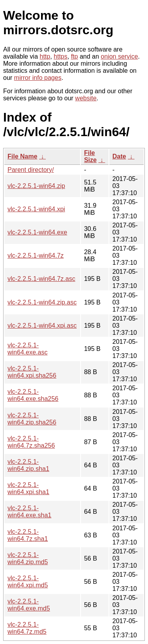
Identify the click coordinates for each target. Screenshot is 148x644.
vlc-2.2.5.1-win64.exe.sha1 (29, 512)
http (45, 56)
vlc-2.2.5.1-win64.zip (36, 186)
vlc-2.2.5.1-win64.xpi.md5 (28, 582)
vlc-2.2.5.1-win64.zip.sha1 (28, 465)
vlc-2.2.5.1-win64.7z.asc (41, 279)
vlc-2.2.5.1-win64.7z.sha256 (31, 442)
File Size (90, 156)
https (61, 56)
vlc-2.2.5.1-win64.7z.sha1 (28, 535)
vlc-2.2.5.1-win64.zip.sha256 (32, 419)
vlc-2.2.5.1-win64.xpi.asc (42, 326)
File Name (22, 156)
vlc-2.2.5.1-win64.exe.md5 (29, 605)
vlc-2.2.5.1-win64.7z (36, 256)
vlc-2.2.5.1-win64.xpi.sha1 (28, 488)
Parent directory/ (31, 170)
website (86, 98)
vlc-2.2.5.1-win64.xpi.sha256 (32, 372)
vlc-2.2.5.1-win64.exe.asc (27, 349)
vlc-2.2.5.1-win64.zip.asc (42, 302)
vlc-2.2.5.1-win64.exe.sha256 (33, 395)
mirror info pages (38, 78)
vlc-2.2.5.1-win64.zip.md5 (28, 558)
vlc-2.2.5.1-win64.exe (37, 232)
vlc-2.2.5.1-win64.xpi (36, 209)
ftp (75, 56)
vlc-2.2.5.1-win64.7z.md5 (27, 628)
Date (119, 156)
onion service (119, 56)
